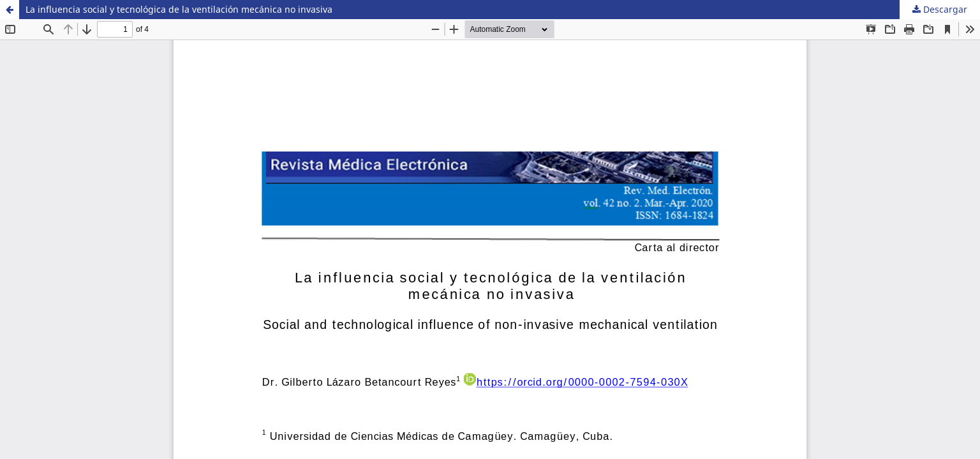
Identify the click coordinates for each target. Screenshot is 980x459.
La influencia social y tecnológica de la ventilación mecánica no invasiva (179, 9)
